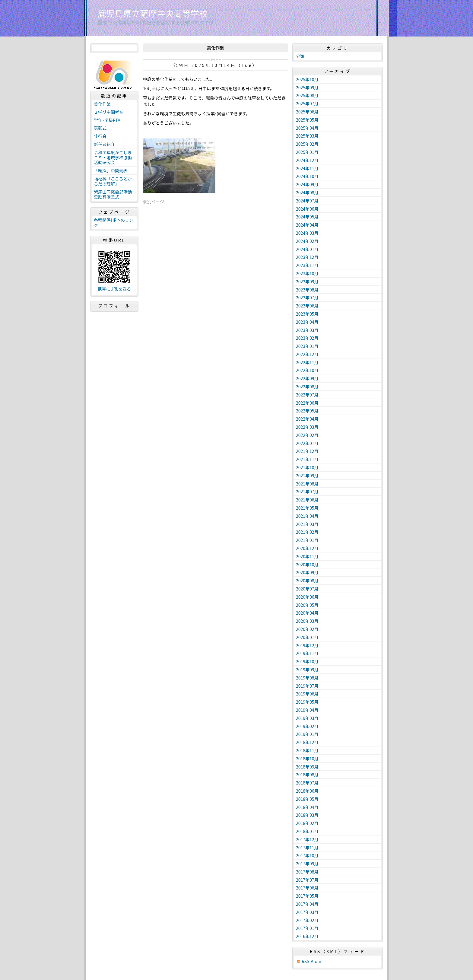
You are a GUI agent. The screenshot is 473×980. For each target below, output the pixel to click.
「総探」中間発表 (111, 170)
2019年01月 (307, 734)
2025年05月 (307, 120)
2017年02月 (307, 920)
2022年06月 (307, 403)
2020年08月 (307, 581)
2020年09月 (307, 572)
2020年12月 (307, 548)
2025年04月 (307, 128)
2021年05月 (307, 508)
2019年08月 (307, 678)
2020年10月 (307, 565)
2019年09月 (307, 670)
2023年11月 (307, 265)
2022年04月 (307, 419)
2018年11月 (307, 750)
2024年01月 (307, 249)
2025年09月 (307, 87)
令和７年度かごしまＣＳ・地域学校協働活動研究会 (113, 157)
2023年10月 (307, 273)
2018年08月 (307, 775)
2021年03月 (307, 524)
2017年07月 (307, 880)
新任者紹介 (104, 144)
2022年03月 (307, 427)
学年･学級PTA (107, 120)
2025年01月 (307, 152)
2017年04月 (307, 904)
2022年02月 (307, 435)
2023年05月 (307, 314)
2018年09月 (307, 767)
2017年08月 (307, 872)
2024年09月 (307, 184)
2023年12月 (307, 257)
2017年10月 (307, 855)
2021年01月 (307, 540)
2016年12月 (307, 936)
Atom (316, 961)
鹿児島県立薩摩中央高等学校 (153, 13)
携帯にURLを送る (114, 289)
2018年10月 (307, 759)
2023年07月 (307, 297)
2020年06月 (307, 597)
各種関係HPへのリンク (114, 223)
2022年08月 (307, 387)
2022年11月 (307, 362)
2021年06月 (307, 500)
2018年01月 (307, 831)
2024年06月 (307, 209)
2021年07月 (307, 492)
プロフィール (114, 306)
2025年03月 (307, 136)
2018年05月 (307, 799)
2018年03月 (307, 815)
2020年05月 (307, 605)
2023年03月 (307, 330)
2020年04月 (307, 613)
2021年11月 (307, 459)
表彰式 (100, 128)
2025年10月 (307, 79)
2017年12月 (307, 839)
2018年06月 (307, 791)
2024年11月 (307, 168)
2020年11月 (307, 556)
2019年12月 (307, 645)
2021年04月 (307, 516)
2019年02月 (307, 726)
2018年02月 (307, 823)
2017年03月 (307, 912)
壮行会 (100, 136)
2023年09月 (307, 282)
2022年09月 (307, 378)
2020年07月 (307, 589)
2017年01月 (307, 928)
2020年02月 (307, 629)
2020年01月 (307, 637)
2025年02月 (307, 144)
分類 (300, 56)
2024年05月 (307, 217)
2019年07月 (307, 686)
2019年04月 (307, 710)
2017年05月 (307, 896)
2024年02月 (307, 241)
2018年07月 (307, 783)
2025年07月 (307, 103)
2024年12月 (307, 160)
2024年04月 (307, 225)
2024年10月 (307, 176)
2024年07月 (307, 201)
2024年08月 (307, 192)
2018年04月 (307, 807)
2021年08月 (307, 484)
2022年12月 (307, 354)
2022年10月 (307, 370)
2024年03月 (307, 233)
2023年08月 (307, 290)
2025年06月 (307, 112)
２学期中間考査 (109, 112)
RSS (305, 961)
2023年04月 (307, 322)
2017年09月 (307, 864)
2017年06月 (307, 888)
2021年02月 (307, 532)
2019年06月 (307, 694)
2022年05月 (307, 411)
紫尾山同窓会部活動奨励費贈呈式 (113, 194)
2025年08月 (307, 95)
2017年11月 (307, 848)
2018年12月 (307, 742)
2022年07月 (307, 395)
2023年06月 (307, 306)
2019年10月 (307, 661)
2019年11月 (307, 653)
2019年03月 (307, 718)
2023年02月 (307, 338)
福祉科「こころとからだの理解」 (113, 181)
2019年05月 (307, 702)
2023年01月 (307, 346)
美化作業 (102, 104)
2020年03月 (307, 621)
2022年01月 (307, 443)
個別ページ (154, 202)
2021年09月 (307, 476)
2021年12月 (307, 451)
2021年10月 (307, 467)
